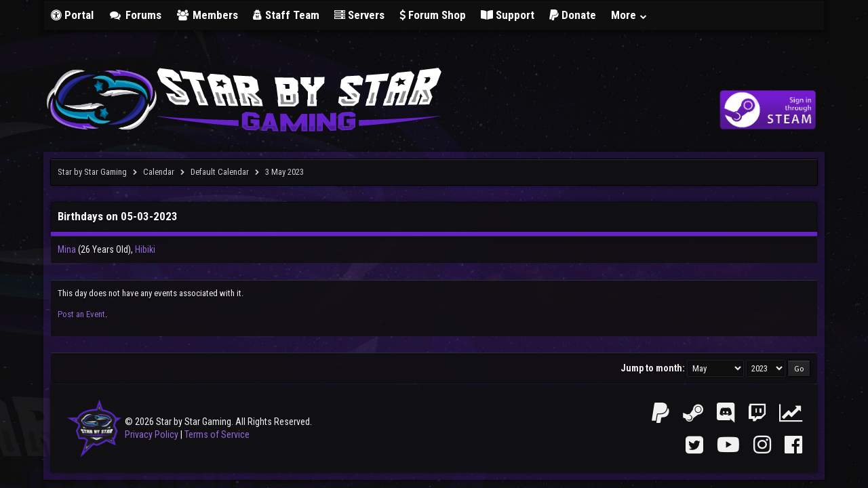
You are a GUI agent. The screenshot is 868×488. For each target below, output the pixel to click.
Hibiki (145, 249)
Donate (573, 15)
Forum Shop (433, 15)
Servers (359, 15)
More (629, 15)
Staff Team (286, 15)
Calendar (159, 172)
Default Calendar (220, 172)
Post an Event (81, 314)
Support (508, 15)
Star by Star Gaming (92, 172)
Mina (67, 249)
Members (208, 15)
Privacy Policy (152, 434)
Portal (72, 15)
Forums (135, 15)
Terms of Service (217, 434)
